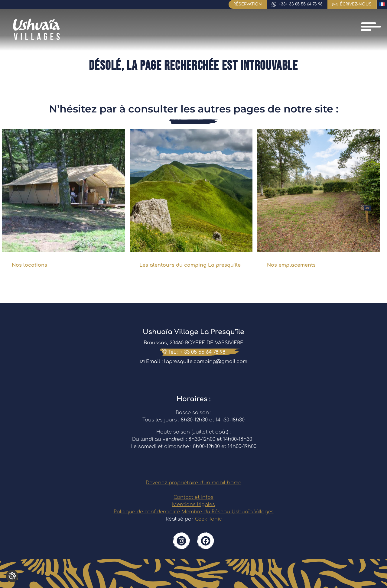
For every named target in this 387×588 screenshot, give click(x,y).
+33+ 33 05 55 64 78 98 (301, 4)
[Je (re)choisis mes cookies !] (12, 576)
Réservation (248, 4)
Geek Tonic (208, 519)
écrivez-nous (356, 4)
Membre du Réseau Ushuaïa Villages (228, 512)
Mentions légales (193, 505)
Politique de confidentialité (147, 512)
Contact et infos (193, 497)
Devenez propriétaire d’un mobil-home (193, 483)
